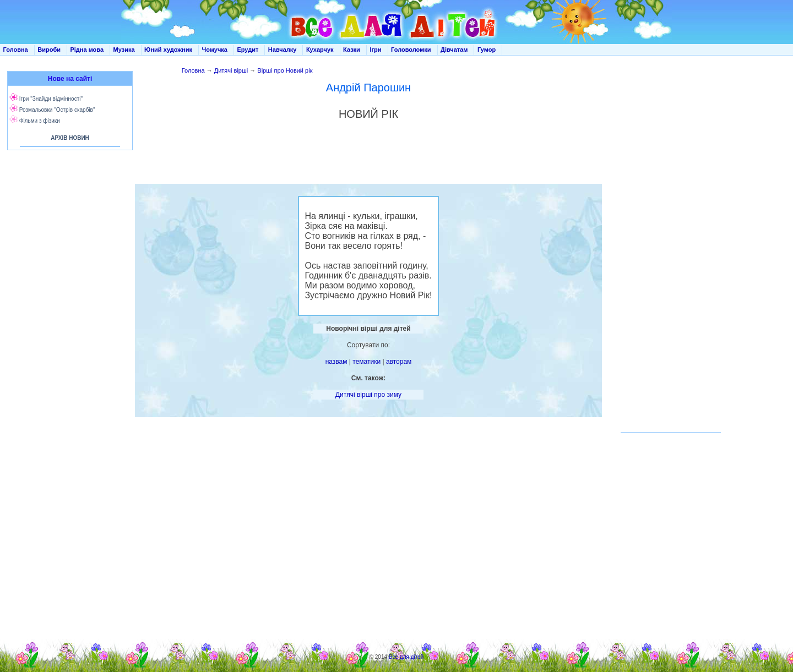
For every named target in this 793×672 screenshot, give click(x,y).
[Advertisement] (68, 264)
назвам (336, 362)
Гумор (487, 50)
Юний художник (168, 50)
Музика (124, 50)
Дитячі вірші (231, 70)
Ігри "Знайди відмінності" (51, 99)
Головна (16, 50)
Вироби (49, 50)
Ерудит (248, 50)
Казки (352, 50)
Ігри (375, 50)
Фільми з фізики (40, 121)
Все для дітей (406, 657)
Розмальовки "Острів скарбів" (57, 110)
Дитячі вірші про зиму (368, 395)
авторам (399, 362)
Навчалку (283, 50)
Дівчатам (454, 50)
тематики (366, 362)
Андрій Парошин (368, 88)
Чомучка (215, 50)
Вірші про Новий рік (285, 70)
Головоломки (411, 50)
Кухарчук (320, 50)
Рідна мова (87, 50)
